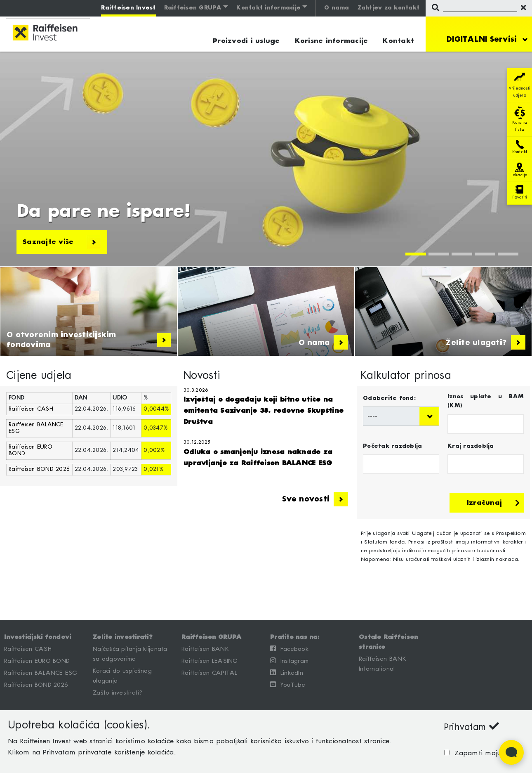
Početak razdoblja (392, 446)
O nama (337, 8)
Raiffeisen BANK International (382, 664)
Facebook (289, 649)
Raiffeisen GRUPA (193, 8)
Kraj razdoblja (471, 446)
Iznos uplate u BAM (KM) (486, 402)
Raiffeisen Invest (128, 8)
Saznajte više (62, 242)
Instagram (289, 661)
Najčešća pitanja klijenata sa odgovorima (130, 654)
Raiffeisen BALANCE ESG (41, 673)
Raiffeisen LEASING (210, 661)
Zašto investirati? (118, 693)
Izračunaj (493, 503)
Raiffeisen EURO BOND (37, 661)
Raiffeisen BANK (205, 649)
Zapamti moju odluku (487, 753)
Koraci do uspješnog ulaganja (122, 676)
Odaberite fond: (389, 398)
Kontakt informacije (268, 8)
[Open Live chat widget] (511, 752)
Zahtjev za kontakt (389, 8)
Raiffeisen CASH (31, 409)
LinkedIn (287, 673)
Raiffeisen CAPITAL (210, 673)
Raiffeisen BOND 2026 (39, 469)
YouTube (288, 685)
